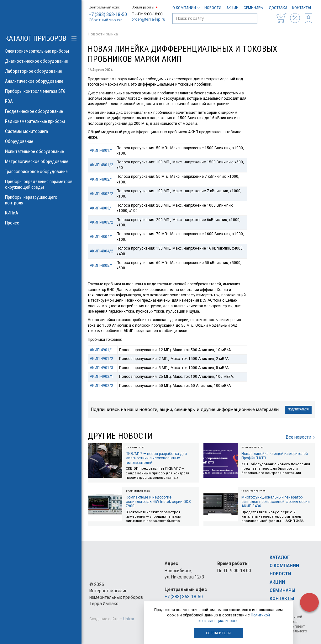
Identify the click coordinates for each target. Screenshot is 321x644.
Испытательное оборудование (41, 151)
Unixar (129, 619)
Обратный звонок (105, 20)
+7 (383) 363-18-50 (108, 14)
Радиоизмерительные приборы (41, 121)
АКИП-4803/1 (101, 208)
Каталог (280, 557)
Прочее (41, 223)
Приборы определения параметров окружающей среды (41, 184)
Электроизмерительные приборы (41, 51)
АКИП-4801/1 (101, 150)
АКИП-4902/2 (101, 386)
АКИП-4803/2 (101, 222)
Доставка (278, 8)
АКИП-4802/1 (101, 179)
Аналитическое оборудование (41, 81)
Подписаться (298, 409)
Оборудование (41, 141)
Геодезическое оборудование (41, 111)
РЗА (41, 101)
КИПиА (41, 213)
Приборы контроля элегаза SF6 (41, 91)
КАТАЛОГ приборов (36, 38)
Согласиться (218, 633)
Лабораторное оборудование (41, 71)
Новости (213, 8)
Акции (232, 8)
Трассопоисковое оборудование (41, 172)
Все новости (300, 437)
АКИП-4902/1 (101, 377)
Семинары (254, 8)
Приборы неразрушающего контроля (41, 200)
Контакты (302, 8)
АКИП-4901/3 (101, 368)
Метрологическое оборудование (41, 161)
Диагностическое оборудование (41, 61)
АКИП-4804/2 (101, 251)
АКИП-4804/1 (101, 237)
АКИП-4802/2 (101, 194)
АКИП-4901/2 (101, 359)
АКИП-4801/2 (101, 165)
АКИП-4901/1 (101, 350)
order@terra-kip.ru (148, 19)
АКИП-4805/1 (101, 266)
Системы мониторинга (41, 131)
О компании (186, 8)
